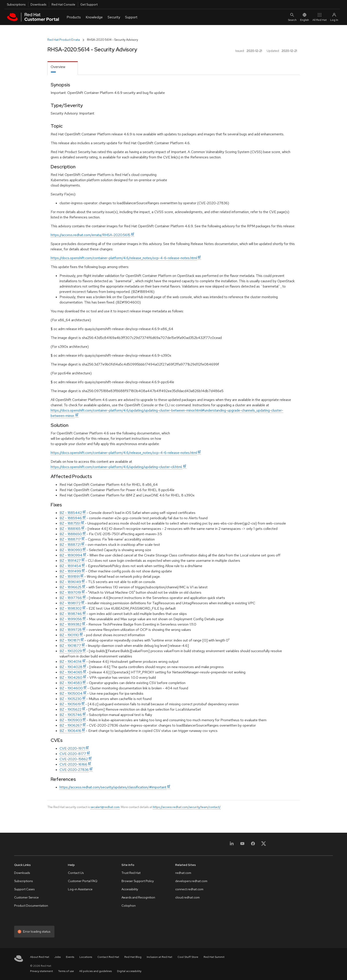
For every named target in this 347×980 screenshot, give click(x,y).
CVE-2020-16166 (73, 764)
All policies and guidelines (95, 971)
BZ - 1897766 (71, 598)
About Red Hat (40, 957)
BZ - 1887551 (70, 523)
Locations (86, 957)
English (305, 17)
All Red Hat (320, 17)
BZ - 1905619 (70, 704)
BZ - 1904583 (71, 683)
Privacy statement (41, 971)
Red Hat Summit (214, 957)
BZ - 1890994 (71, 555)
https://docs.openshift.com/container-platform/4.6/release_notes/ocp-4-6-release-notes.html (124, 258)
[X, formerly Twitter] (264, 845)
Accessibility (130, 889)
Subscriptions (16, 4)
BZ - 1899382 (70, 624)
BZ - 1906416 (70, 731)
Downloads (38, 4)
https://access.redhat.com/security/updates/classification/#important (113, 787)
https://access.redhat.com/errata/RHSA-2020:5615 (91, 235)
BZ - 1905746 (71, 715)
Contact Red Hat (108, 957)
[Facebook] (253, 845)
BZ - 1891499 (70, 571)
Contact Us (76, 873)
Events (70, 957)
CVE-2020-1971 (72, 748)
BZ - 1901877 (70, 646)
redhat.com (183, 873)
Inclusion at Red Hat (159, 957)
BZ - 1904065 (71, 672)
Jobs (58, 957)
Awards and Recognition (138, 897)
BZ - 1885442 (71, 513)
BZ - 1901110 (69, 635)
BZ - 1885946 (71, 518)
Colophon (129, 906)
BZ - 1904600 (71, 688)
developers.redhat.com (191, 881)
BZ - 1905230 (71, 699)
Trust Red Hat (131, 873)
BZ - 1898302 (71, 608)
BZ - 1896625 (70, 587)
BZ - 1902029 (71, 651)
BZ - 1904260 (71, 678)
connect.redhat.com (189, 889)
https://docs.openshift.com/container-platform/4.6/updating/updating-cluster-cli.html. (117, 467)
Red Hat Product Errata (64, 40)
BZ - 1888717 (70, 539)
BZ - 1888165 (70, 529)
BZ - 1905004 (71, 693)
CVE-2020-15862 (74, 759)
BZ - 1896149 (70, 582)
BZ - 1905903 (71, 720)
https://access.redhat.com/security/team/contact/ (187, 807)
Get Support (89, 4)
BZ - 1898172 (70, 603)
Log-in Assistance (80, 889)
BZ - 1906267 (71, 725)
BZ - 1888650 (71, 534)
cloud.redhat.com (187, 897)
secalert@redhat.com (105, 807)
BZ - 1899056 (71, 619)
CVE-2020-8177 (73, 754)
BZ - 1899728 (71, 630)
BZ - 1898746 (71, 614)
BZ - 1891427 (70, 561)
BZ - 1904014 (71, 662)
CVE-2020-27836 (74, 770)
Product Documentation (31, 906)
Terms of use (66, 971)
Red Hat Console (63, 4)
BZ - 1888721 (70, 545)
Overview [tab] (58, 67)
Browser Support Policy (138, 881)
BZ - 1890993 (71, 550)
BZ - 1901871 (70, 640)
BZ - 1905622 (70, 709)
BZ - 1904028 (71, 667)
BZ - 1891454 (70, 566)
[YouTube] (242, 845)
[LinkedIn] (232, 845)
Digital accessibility (129, 971)
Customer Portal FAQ (83, 881)
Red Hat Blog (133, 957)
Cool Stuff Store (188, 957)
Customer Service (26, 897)
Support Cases (24, 889)
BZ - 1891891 (70, 577)
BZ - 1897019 (70, 592)
